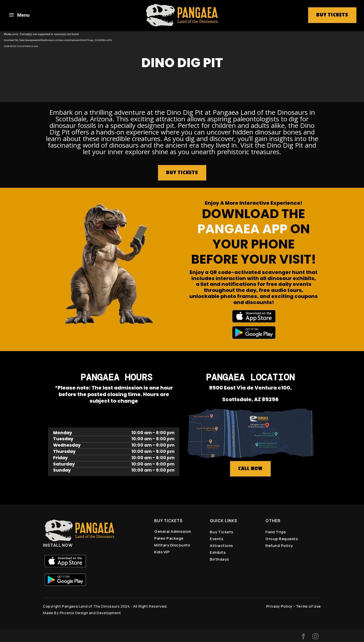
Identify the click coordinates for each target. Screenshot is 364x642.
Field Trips (276, 532)
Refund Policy (279, 546)
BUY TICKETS (182, 173)
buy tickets (332, 15)
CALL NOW (250, 469)
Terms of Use (309, 606)
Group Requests (282, 539)
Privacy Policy (279, 606)
